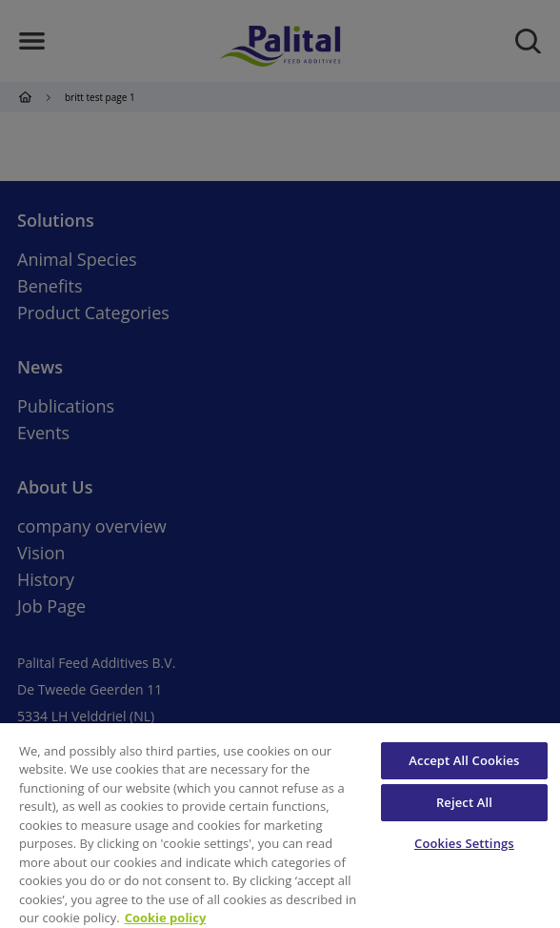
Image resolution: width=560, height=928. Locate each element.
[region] (280, 826)
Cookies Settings (464, 843)
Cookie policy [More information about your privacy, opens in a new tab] (166, 918)
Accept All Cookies (464, 760)
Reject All (464, 802)
